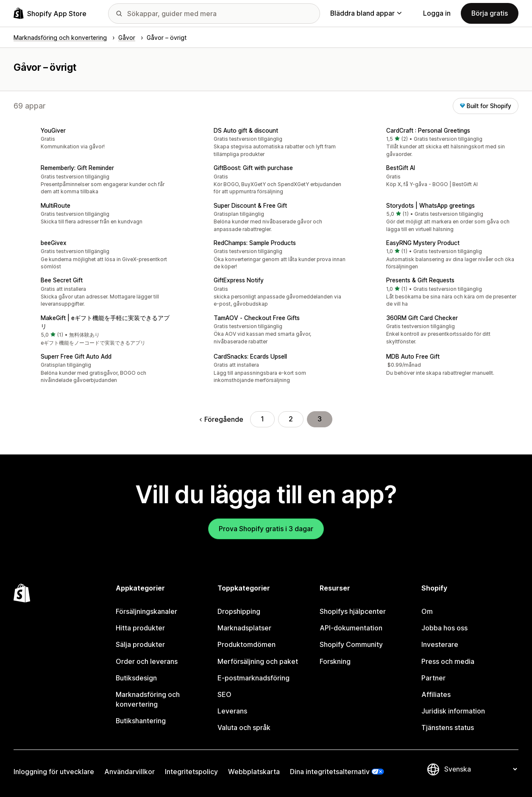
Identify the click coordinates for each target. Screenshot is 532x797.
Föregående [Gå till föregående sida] (221, 419)
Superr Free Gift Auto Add (76, 357)
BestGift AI (401, 168)
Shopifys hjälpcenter (353, 612)
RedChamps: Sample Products (255, 243)
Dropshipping (239, 612)
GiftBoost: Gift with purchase (253, 168)
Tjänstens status (448, 728)
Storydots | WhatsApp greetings (430, 206)
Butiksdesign (136, 678)
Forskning (335, 662)
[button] (93, 139)
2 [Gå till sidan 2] (291, 419)
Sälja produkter (140, 645)
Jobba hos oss (444, 628)
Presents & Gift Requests (420, 280)
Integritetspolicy (191, 772)
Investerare (440, 645)
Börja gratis (490, 13)
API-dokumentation (351, 628)
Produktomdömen (247, 645)
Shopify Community (351, 645)
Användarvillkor (130, 772)
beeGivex (54, 243)
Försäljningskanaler (146, 612)
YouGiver (53, 131)
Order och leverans (147, 662)
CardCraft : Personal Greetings (428, 131)
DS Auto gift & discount (246, 131)
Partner (433, 678)
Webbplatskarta (254, 772)
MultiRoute (56, 206)
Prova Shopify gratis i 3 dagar (266, 529)
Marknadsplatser (244, 628)
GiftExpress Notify (239, 280)
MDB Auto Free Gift (413, 357)
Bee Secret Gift (62, 280)
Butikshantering (141, 721)
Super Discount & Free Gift (250, 206)
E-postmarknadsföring (253, 678)
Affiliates (436, 695)
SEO (224, 695)
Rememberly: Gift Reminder (77, 168)
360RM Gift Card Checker (422, 318)
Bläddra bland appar (366, 13)
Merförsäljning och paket (258, 662)
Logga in (437, 13)
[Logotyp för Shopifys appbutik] (50, 13)
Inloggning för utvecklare (54, 772)
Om (427, 612)
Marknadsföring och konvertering (148, 699)
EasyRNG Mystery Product (423, 243)
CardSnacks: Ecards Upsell (250, 357)
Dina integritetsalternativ (330, 772)
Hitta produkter (140, 628)
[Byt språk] (480, 769)
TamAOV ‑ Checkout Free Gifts (257, 318)
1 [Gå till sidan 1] (262, 419)
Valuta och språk (244, 728)
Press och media (448, 662)
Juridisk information (453, 711)
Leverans (232, 711)
